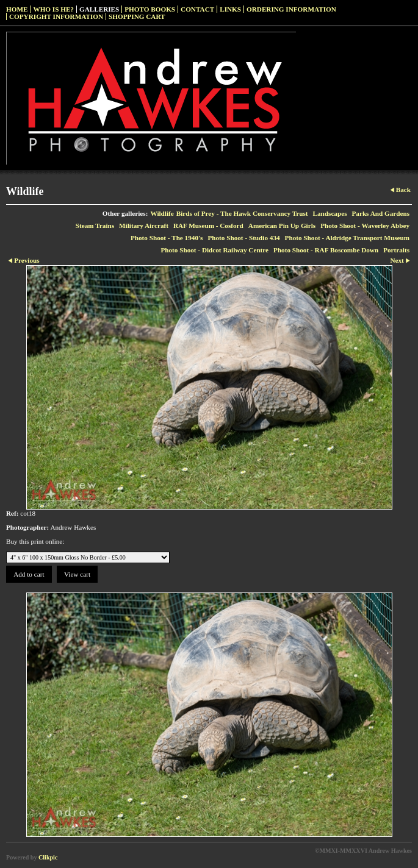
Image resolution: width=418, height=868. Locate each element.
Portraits (396, 250)
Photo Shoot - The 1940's (167, 238)
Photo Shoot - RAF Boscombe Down (326, 250)
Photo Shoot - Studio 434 (243, 238)
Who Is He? (53, 9)
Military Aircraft (144, 226)
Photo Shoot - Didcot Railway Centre (214, 250)
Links (230, 9)
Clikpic (48, 857)
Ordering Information (291, 9)
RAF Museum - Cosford (208, 226)
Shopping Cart (137, 16)
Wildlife (162, 213)
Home (17, 9)
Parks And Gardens (381, 213)
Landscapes (330, 213)
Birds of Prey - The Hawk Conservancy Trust (242, 213)
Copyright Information (56, 16)
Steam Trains (95, 226)
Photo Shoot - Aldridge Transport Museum (347, 238)
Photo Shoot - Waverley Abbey (365, 226)
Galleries (99, 9)
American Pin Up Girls (282, 226)
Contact (197, 9)
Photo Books (150, 9)
